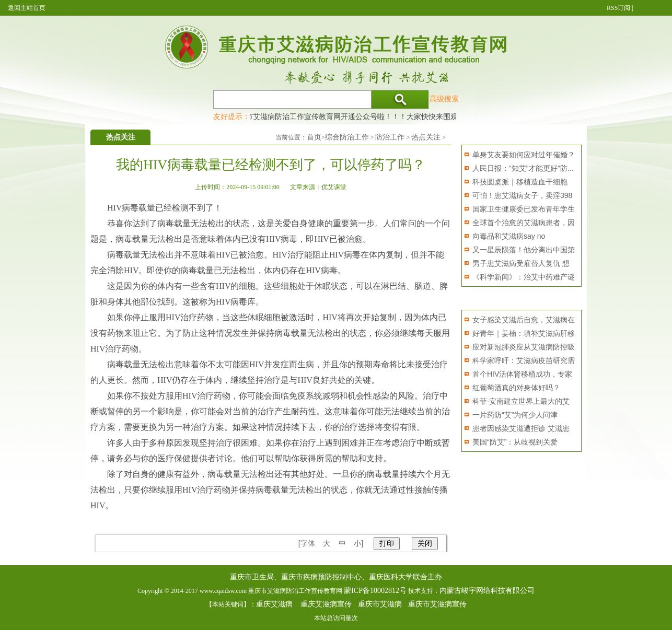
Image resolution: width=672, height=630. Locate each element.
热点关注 (426, 137)
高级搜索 (444, 99)
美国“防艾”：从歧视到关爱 (515, 442)
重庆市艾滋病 (380, 604)
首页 (314, 137)
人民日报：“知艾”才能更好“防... (523, 168)
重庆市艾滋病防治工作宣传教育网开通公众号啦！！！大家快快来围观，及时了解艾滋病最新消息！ (395, 116)
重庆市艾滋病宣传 (437, 604)
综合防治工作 (347, 137)
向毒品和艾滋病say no (509, 236)
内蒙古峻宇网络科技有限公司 (487, 591)
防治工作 (390, 137)
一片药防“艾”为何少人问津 (515, 415)
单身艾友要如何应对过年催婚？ (524, 155)
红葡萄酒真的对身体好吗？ (516, 388)
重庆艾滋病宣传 (326, 604)
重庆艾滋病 (274, 604)
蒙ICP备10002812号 (375, 591)
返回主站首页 (27, 8)
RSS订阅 (618, 8)
